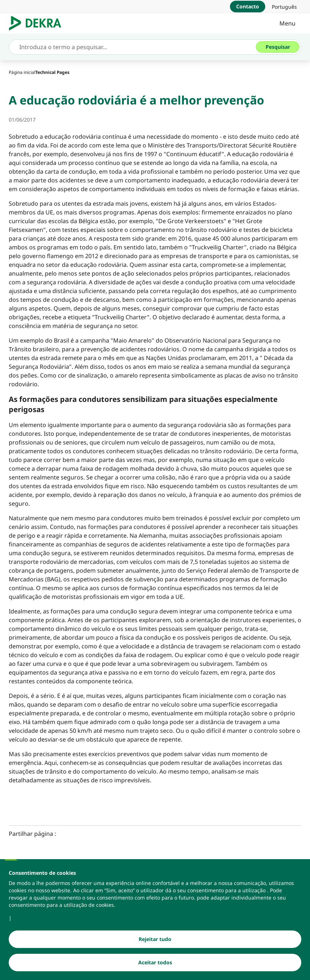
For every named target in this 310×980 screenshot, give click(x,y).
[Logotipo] (38, 23)
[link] (284, 7)
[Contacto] (248, 7)
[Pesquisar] (278, 47)
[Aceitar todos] (155, 963)
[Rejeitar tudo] (155, 939)
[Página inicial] (22, 72)
